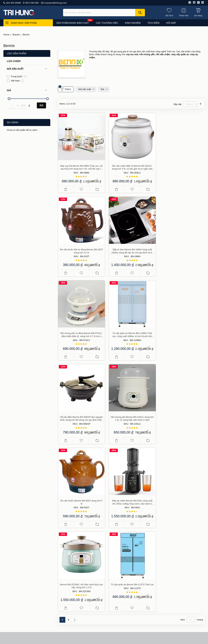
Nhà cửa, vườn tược (176, 570)
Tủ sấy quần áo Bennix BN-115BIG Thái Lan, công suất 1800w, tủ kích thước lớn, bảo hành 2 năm (181, 250)
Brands (16, 35)
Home (6, 35)
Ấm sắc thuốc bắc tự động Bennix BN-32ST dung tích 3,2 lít (181, 167)
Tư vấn (99, 614)
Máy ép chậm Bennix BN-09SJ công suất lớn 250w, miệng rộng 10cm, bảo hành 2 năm (81, 416)
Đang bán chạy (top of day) (180, 530)
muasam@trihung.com (55, 3)
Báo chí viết (129, 540)
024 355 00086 (14, 3)
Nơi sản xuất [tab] (15, 69)
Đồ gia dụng (172, 540)
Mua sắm (87, 614)
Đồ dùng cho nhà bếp (177, 535)
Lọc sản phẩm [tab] (17, 53)
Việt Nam (17, 81)
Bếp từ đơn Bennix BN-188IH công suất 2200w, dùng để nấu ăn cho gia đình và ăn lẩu (81, 250)
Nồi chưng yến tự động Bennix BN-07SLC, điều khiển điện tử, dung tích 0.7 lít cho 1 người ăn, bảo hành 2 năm (131, 250)
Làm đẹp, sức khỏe (176, 545)
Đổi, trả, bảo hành (132, 565)
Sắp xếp (178, 104)
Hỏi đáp (111, 614)
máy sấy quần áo (180, 54)
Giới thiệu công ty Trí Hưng (137, 530)
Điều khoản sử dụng (134, 535)
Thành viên (129, 570)
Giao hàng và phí (132, 555)
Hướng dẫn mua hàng (134, 550)
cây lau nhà (132, 54)
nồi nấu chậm (163, 54)
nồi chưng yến (147, 54)
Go (41, 105)
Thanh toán (129, 560)
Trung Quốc (19, 76)
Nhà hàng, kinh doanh (177, 560)
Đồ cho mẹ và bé (174, 550)
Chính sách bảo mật (133, 575)
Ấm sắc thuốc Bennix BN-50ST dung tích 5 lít (181, 333)
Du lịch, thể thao (174, 565)
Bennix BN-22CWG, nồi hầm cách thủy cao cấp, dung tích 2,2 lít (131, 416)
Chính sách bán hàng (134, 545)
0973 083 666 (32, 3)
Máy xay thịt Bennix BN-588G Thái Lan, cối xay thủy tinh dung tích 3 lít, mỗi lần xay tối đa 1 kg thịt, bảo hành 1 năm (81, 167)
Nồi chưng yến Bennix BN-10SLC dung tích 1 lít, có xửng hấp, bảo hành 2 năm (131, 333)
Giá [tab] (9, 90)
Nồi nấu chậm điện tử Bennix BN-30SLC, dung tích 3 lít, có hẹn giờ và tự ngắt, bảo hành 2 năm (131, 167)
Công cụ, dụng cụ (175, 575)
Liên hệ (122, 614)
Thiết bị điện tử (173, 555)
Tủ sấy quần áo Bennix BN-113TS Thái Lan (181, 414)
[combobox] (104, 13)
